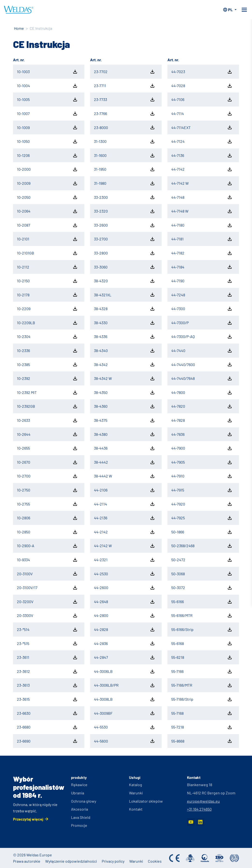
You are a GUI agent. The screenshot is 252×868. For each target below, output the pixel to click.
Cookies (155, 861)
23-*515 (48, 643)
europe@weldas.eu (203, 801)
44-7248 (202, 295)
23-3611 (48, 657)
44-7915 (202, 490)
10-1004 (48, 86)
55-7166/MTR (202, 685)
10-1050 (48, 141)
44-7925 (202, 518)
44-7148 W (202, 211)
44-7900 (202, 448)
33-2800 (125, 253)
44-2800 (125, 615)
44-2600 (125, 588)
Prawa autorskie (27, 861)
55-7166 (202, 671)
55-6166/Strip (202, 630)
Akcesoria (79, 809)
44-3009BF (125, 713)
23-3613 (48, 685)
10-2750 (48, 490)
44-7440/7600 (202, 364)
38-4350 (125, 392)
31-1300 (125, 141)
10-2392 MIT (48, 392)
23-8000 (125, 127)
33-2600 (125, 225)
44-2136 (125, 518)
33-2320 (125, 211)
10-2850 (48, 532)
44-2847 (125, 657)
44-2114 (125, 504)
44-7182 (202, 253)
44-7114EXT (202, 127)
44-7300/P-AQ (202, 337)
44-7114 (202, 114)
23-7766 (125, 114)
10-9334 (48, 560)
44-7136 (202, 155)
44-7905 (202, 462)
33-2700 (125, 239)
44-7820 (202, 406)
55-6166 (202, 602)
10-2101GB (48, 253)
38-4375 (125, 420)
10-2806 (48, 518)
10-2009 (48, 183)
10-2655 (48, 448)
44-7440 (202, 351)
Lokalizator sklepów (146, 801)
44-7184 (202, 267)
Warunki (136, 793)
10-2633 (48, 420)
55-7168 (202, 713)
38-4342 (125, 364)
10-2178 (48, 295)
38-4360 (125, 406)
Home (19, 28)
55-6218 (202, 657)
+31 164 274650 (199, 809)
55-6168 (202, 643)
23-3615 (48, 699)
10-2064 (48, 211)
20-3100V (48, 574)
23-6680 (48, 727)
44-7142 (202, 169)
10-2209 (48, 309)
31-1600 (125, 155)
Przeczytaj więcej (28, 819)
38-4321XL (125, 295)
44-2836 (125, 643)
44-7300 (202, 309)
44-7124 (202, 141)
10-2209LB (48, 323)
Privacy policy (113, 861)
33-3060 (125, 267)
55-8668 (202, 741)
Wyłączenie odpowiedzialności (71, 861)
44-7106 (202, 100)
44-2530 (125, 574)
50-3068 (202, 574)
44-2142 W (125, 546)
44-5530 (125, 727)
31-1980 (125, 183)
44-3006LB (125, 671)
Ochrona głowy (84, 801)
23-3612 (48, 671)
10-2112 (48, 267)
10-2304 (48, 337)
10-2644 (48, 434)
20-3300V (48, 615)
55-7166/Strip (202, 699)
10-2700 (48, 476)
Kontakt (136, 809)
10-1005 (48, 100)
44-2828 (125, 630)
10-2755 (48, 504)
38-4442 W (125, 476)
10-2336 (48, 351)
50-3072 (202, 588)
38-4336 (125, 337)
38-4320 (125, 281)
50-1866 (202, 532)
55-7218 (202, 727)
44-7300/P (202, 323)
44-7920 (202, 504)
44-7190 (202, 281)
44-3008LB (125, 699)
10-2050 (48, 197)
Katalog (136, 785)
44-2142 (125, 532)
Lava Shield (81, 817)
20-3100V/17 (48, 588)
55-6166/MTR (202, 615)
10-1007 (48, 114)
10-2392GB (48, 406)
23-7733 (125, 100)
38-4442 (125, 462)
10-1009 (48, 127)
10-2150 (48, 281)
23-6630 (48, 713)
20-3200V (48, 602)
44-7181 (202, 239)
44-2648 (125, 602)
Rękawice (79, 785)
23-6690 (48, 741)
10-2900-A (48, 546)
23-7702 (125, 72)
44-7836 (202, 434)
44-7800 (202, 392)
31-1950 (125, 169)
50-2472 (202, 560)
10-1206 (48, 155)
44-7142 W (202, 183)
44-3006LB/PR (125, 685)
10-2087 (48, 225)
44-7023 (202, 72)
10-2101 (48, 239)
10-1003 (48, 72)
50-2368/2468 (202, 546)
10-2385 (48, 364)
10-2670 (48, 462)
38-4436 (125, 448)
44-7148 (202, 197)
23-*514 (48, 630)
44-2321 (125, 560)
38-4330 (125, 323)
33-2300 (125, 197)
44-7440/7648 (202, 378)
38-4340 (125, 351)
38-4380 (125, 434)
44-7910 (202, 476)
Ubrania (78, 793)
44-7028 (202, 86)
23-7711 (125, 86)
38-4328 (125, 309)
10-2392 (48, 378)
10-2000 (48, 169)
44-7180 (202, 225)
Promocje (79, 825)
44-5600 (125, 741)
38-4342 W (125, 378)
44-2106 (125, 490)
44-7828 (202, 420)
